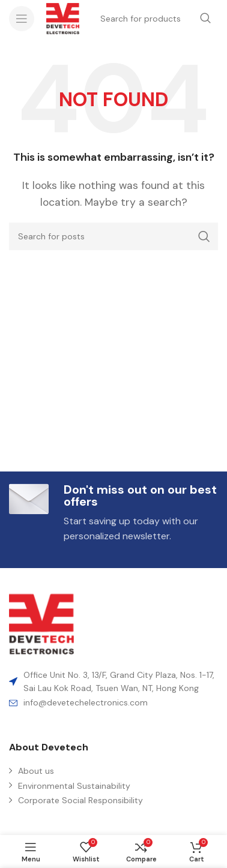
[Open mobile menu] (22, 19)
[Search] (114, 236)
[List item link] (114, 702)
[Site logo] (63, 18)
